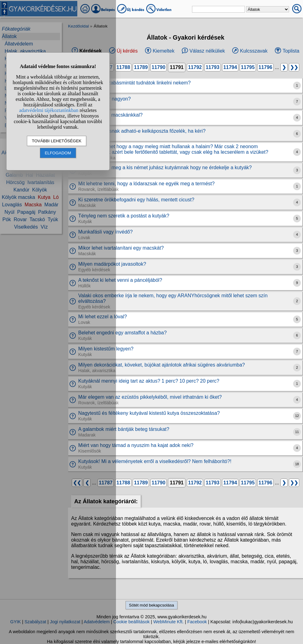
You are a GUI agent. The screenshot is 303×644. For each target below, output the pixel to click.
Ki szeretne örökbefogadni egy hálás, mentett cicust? (136, 200)
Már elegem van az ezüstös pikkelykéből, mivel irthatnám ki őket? (150, 397)
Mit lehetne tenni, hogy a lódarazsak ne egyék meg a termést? (146, 184)
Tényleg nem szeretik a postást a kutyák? (124, 216)
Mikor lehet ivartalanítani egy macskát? (121, 248)
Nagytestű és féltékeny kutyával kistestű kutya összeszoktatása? (149, 413)
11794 (230, 67)
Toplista (291, 51)
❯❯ (294, 67)
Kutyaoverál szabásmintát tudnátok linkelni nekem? (134, 83)
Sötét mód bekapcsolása (151, 605)
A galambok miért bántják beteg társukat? (124, 429)
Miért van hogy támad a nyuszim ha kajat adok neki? (136, 445)
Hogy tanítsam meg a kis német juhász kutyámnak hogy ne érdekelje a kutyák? (165, 167)
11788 (123, 67)
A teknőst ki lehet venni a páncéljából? (120, 280)
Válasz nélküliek (207, 51)
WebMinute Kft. (169, 622)
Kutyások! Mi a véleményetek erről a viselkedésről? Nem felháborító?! (155, 461)
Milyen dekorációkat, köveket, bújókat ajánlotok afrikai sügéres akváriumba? (162, 365)
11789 (141, 67)
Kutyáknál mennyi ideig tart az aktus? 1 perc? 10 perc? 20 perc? (149, 381)
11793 (213, 67)
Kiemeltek (164, 51)
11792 (195, 67)
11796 (265, 67)
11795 (248, 67)
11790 (158, 67)
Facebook (197, 622)
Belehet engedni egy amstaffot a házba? (122, 333)
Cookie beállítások (131, 622)
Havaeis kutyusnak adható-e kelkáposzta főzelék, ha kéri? (142, 131)
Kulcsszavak (254, 51)
